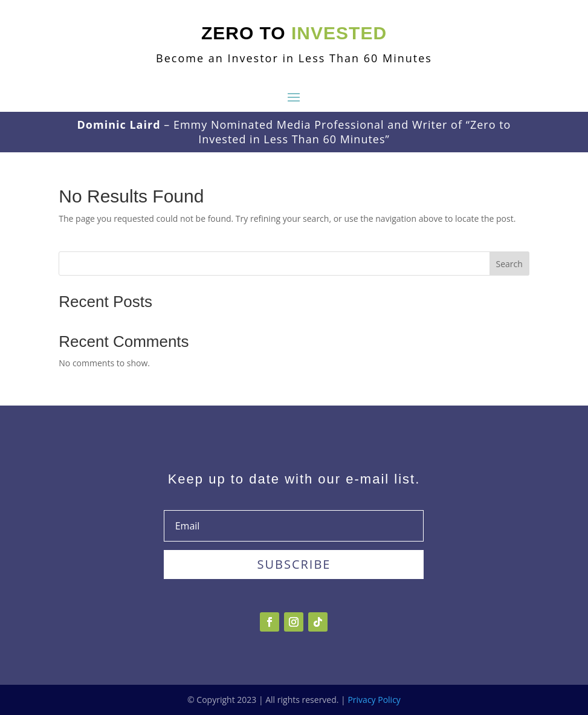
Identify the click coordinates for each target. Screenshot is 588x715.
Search (509, 264)
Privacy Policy (374, 700)
